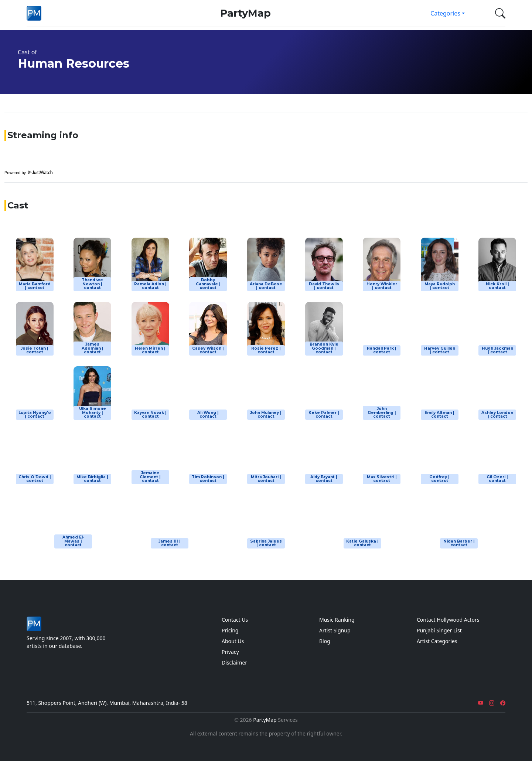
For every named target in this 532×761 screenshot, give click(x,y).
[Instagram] (492, 703)
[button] (499, 13)
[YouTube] (481, 703)
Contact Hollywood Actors (448, 620)
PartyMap (245, 13)
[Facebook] (503, 703)
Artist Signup (335, 630)
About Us (233, 641)
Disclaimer (234, 663)
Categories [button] (445, 13)
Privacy (230, 652)
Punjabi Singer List (439, 630)
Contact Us (235, 620)
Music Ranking (337, 620)
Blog (325, 641)
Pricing (230, 630)
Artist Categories (437, 641)
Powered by (28, 173)
